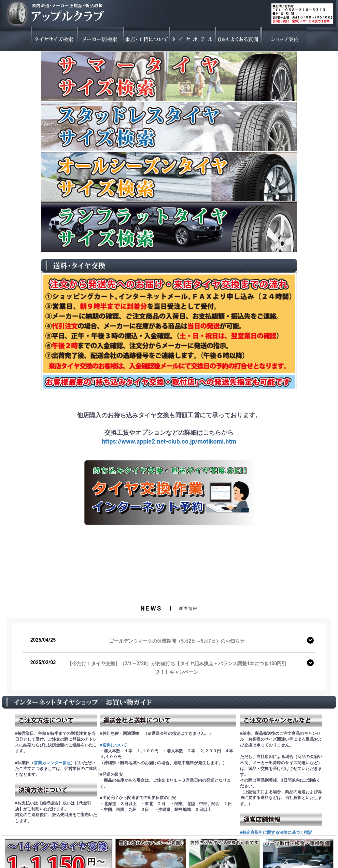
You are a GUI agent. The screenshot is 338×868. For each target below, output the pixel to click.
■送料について (113, 745)
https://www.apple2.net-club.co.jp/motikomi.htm (169, 441)
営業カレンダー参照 (52, 763)
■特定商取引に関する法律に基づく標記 (276, 832)
